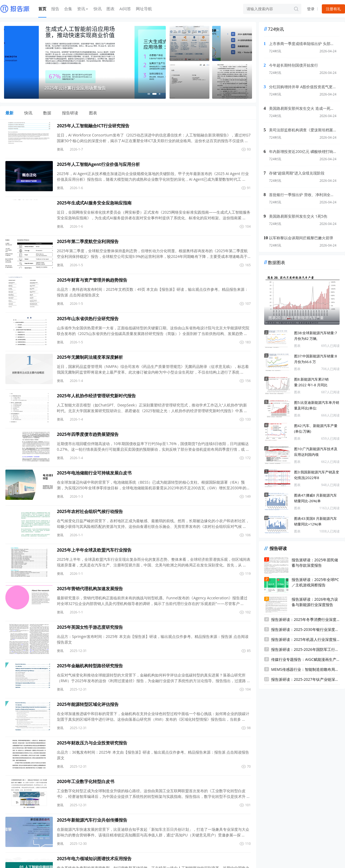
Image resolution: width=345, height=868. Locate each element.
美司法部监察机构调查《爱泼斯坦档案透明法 (303, 130)
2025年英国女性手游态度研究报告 (90, 627)
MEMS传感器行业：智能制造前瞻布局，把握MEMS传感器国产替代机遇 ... (305, 669)
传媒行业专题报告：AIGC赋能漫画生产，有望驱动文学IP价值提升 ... (305, 659)
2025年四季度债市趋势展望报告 (88, 434)
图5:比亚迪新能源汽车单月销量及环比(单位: (317, 405)
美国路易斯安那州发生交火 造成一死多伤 (303, 108)
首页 (42, 9)
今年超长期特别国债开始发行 (294, 65)
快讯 (98, 9)
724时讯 (275, 51)
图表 (111, 9)
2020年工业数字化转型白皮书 (86, 781)
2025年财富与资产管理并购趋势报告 (92, 280)
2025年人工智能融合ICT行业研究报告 (93, 126)
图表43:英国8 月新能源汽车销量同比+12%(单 (315, 521)
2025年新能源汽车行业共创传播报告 (92, 820)
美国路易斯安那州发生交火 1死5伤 (298, 216)
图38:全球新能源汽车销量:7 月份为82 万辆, (315, 336)
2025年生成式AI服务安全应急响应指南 (94, 203)
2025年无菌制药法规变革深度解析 (90, 357)
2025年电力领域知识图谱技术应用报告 (94, 859)
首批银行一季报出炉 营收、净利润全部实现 (303, 195)
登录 (311, 9)
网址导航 (144, 9)
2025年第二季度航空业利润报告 (88, 241)
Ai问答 (125, 9)
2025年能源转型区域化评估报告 (88, 704)
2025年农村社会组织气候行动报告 (90, 511)
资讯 (83, 9)
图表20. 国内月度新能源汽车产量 (296, 318)
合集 (68, 9)
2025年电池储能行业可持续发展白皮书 (94, 473)
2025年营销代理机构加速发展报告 (90, 589)
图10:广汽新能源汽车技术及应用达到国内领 (316, 452)
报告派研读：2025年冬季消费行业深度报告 (305, 619)
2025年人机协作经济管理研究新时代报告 (96, 396)
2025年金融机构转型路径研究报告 (90, 666)
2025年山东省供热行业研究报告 (88, 319)
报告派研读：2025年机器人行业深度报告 (305, 639)
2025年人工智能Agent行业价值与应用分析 (98, 164)
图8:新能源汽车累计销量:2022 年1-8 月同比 (311, 382)
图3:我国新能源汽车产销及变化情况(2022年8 (317, 475)
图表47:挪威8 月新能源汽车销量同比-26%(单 (315, 498)
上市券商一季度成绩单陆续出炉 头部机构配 (303, 44)
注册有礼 (333, 9)
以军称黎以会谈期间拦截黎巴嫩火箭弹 (301, 238)
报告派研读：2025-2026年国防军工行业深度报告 (305, 649)
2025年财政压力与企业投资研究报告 (92, 743)
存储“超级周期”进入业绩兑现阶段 (297, 173)
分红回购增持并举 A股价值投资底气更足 (303, 87)
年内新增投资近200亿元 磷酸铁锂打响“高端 (303, 151)
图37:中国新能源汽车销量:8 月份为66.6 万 (315, 359)
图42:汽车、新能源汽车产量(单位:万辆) (316, 428)
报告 (55, 9)
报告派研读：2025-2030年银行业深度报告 (305, 629)
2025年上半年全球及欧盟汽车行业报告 (94, 550)
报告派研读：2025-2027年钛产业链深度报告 (305, 679)
